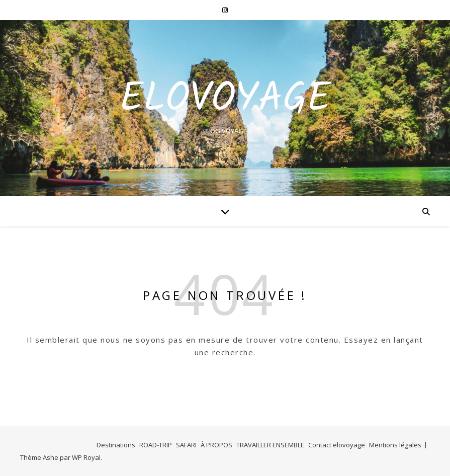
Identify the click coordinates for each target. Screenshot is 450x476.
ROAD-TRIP (156, 445)
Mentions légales (395, 445)
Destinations (116, 445)
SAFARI (186, 445)
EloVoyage (225, 100)
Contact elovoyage (337, 445)
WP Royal (86, 457)
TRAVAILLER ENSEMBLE (270, 445)
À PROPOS (216, 445)
